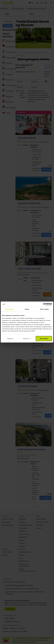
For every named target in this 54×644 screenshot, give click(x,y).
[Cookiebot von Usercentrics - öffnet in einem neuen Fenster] (44, 304)
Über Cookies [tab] (45, 309)
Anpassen (27, 338)
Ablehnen (10, 338)
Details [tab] (27, 309)
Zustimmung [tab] (9, 309)
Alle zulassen (44, 338)
